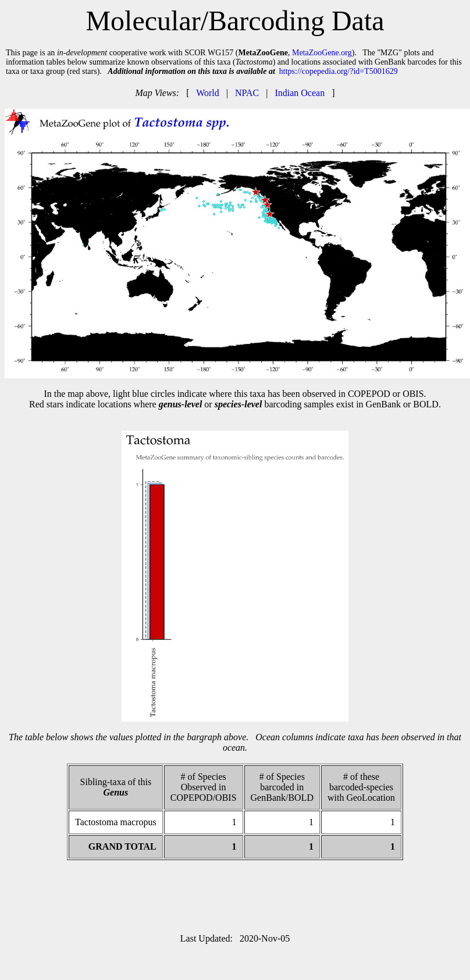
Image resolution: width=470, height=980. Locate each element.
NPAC (247, 93)
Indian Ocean (300, 93)
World (208, 93)
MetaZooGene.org (322, 53)
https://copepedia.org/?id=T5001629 (339, 71)
